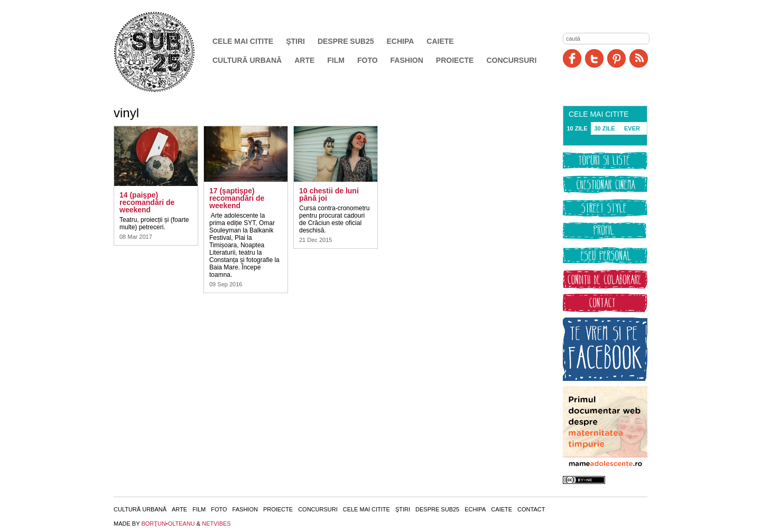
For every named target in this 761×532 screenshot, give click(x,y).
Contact (531, 509)
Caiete (440, 41)
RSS (639, 58)
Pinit (616, 58)
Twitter (594, 58)
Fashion (407, 60)
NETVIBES (216, 524)
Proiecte (455, 60)
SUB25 (166, 52)
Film (336, 60)
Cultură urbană (247, 60)
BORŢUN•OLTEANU (168, 524)
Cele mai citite (243, 41)
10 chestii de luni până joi (329, 194)
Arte (304, 60)
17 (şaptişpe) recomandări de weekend (237, 198)
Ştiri (295, 41)
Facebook (572, 58)
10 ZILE (577, 128)
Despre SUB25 (346, 41)
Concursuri (511, 60)
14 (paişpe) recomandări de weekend (147, 202)
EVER (632, 128)
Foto (368, 60)
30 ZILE (604, 128)
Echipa (401, 41)
